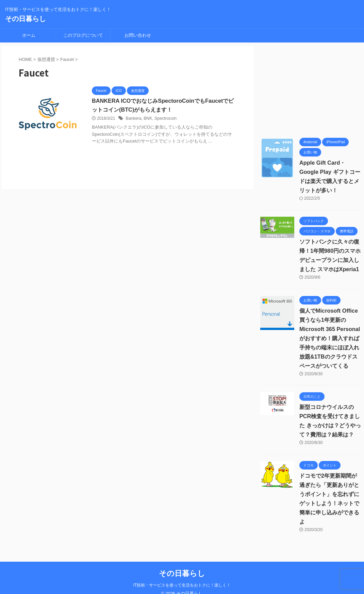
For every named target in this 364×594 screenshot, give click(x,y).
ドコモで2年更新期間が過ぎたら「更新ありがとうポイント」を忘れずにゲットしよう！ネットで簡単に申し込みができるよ (331, 494)
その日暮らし (26, 19)
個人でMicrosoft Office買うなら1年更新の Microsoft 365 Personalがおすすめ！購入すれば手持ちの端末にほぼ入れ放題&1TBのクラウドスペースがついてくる (329, 338)
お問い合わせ (138, 35)
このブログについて (83, 35)
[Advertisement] (311, 88)
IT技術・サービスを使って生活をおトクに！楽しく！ (182, 576)
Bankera (134, 119)
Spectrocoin (164, 119)
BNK (147, 119)
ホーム (29, 35)
